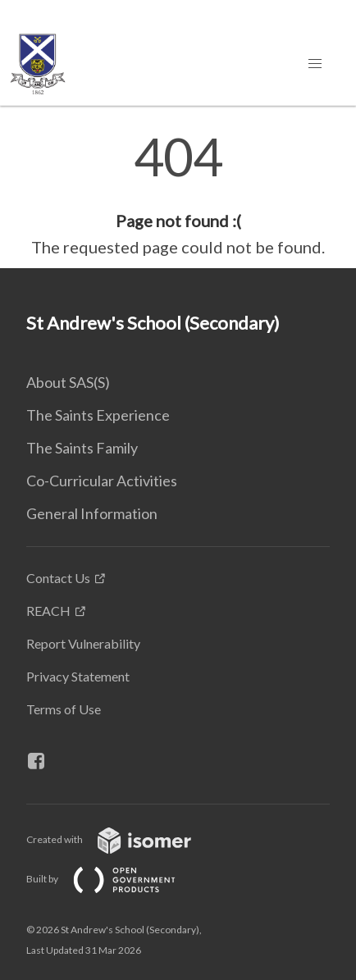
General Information (92, 513)
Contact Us (58, 578)
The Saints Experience (98, 415)
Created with (122, 839)
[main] (178, 195)
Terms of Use (64, 709)
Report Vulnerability (83, 643)
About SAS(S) (68, 382)
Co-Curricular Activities (102, 481)
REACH (48, 611)
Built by (114, 879)
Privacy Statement (78, 676)
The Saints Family (82, 448)
